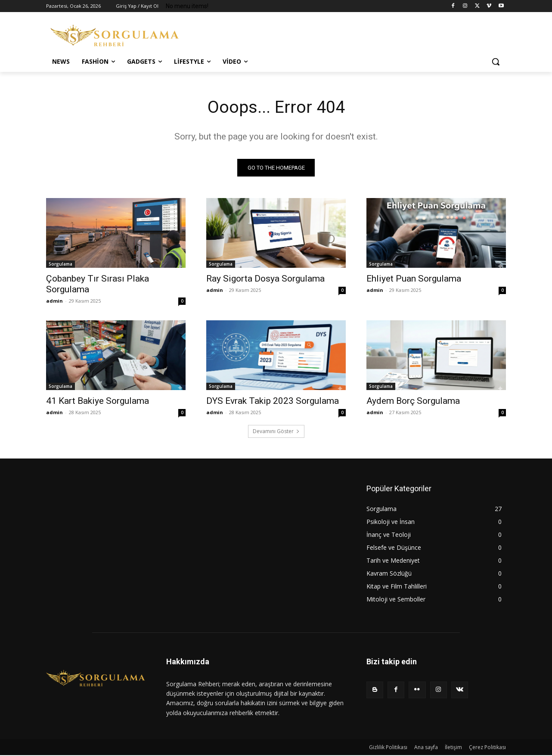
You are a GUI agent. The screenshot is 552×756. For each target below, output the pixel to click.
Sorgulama (60, 264)
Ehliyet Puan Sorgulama (414, 279)
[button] (496, 62)
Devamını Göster (276, 432)
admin (54, 301)
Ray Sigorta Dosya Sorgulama (265, 279)
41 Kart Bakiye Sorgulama (98, 401)
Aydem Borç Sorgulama (413, 401)
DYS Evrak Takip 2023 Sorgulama (273, 401)
